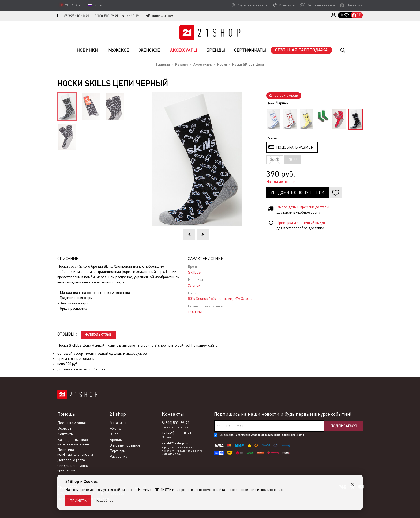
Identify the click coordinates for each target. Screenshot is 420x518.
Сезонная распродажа (301, 50)
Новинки (87, 50)
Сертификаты (250, 50)
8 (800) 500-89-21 (106, 16)
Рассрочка (118, 456)
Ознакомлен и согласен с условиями (262, 435)
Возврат (64, 428)
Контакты (287, 5)
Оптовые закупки (321, 5)
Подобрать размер (295, 147)
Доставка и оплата (73, 423)
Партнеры (118, 451)
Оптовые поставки (125, 445)
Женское (150, 50)
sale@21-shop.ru (175, 443)
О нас (114, 434)
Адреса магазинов (252, 5)
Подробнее (104, 500)
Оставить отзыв (286, 96)
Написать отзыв (98, 335)
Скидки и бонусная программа (73, 468)
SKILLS (194, 272)
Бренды (216, 50)
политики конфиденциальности (284, 435)
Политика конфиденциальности (75, 452)
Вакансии (355, 5)
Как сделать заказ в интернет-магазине (74, 442)
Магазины (118, 423)
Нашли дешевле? (281, 182)
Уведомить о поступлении (297, 192)
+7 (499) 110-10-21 (76, 16)
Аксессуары (184, 50)
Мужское (119, 50)
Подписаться (343, 426)
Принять (78, 501)
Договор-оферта (71, 460)
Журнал (116, 428)
